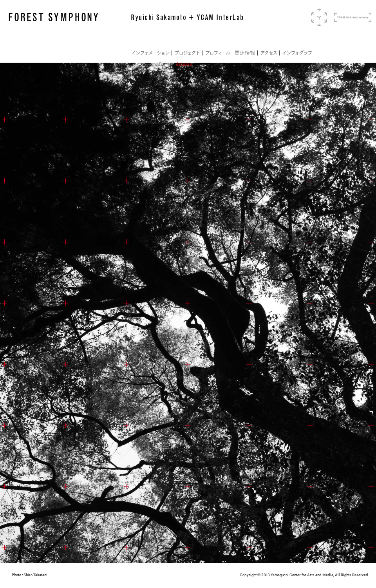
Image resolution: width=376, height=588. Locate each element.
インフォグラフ (297, 53)
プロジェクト (187, 53)
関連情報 (245, 53)
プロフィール (217, 53)
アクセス (268, 53)
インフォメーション (150, 53)
